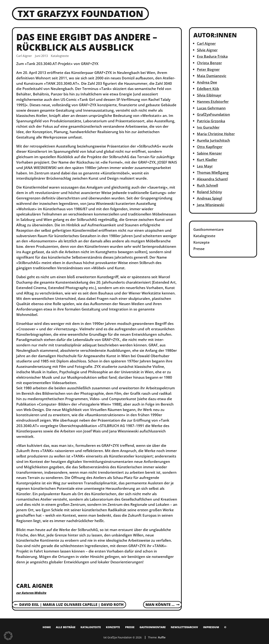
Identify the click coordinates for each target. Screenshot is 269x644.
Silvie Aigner (207, 50)
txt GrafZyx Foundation (80, 14)
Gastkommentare (208, 229)
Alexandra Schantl (212, 179)
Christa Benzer (209, 63)
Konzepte (201, 242)
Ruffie (162, 637)
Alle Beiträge (66, 627)
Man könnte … (162, 605)
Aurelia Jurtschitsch (213, 140)
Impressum (211, 627)
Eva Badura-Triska (212, 56)
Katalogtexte (60, 56)
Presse (199, 249)
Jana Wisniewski (211, 205)
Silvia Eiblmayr (209, 95)
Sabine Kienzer (209, 153)
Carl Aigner (206, 43)
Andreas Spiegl (210, 198)
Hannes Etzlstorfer (213, 101)
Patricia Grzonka (211, 121)
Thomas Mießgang (213, 172)
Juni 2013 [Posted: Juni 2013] (41, 56)
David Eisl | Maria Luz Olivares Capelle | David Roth (69, 605)
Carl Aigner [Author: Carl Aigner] (24, 56)
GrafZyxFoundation (213, 114)
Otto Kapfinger (210, 147)
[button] (8, 636)
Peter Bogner (208, 69)
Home (47, 627)
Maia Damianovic (212, 76)
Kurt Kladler (207, 160)
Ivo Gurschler (208, 127)
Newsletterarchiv (184, 627)
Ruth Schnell (207, 185)
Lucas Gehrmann (211, 108)
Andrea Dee (207, 82)
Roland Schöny (209, 192)
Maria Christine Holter (216, 134)
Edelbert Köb (208, 89)
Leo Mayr (205, 166)
